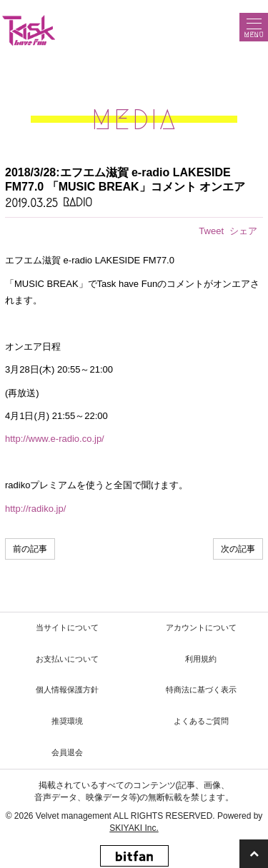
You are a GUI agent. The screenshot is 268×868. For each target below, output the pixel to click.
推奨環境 (67, 721)
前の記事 (30, 549)
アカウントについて (201, 627)
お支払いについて (67, 659)
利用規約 (201, 659)
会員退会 (67, 752)
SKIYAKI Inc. (134, 828)
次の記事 (238, 549)
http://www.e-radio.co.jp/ (55, 439)
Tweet (211, 231)
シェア (243, 231)
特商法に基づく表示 (201, 690)
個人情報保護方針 (67, 690)
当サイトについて (67, 627)
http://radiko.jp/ (35, 509)
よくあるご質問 (201, 721)
